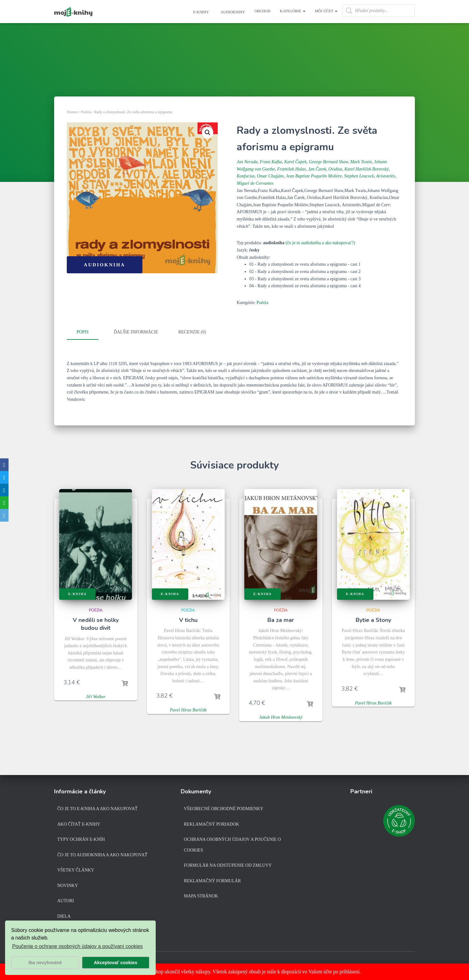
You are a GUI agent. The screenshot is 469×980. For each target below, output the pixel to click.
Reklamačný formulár (212, 881)
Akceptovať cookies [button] (116, 963)
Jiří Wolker (96, 695)
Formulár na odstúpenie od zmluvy (228, 865)
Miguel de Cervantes (255, 183)
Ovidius (335, 169)
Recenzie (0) (192, 332)
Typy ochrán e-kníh (81, 839)
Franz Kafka (271, 162)
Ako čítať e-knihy (79, 824)
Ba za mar (281, 619)
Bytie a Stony (373, 619)
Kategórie (293, 11)
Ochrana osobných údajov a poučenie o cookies (232, 844)
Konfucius (246, 176)
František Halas (292, 169)
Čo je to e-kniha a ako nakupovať (97, 808)
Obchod (263, 11)
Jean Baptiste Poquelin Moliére (314, 176)
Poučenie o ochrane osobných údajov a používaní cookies (77, 946)
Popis (83, 332)
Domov (72, 112)
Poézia (86, 112)
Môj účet (326, 11)
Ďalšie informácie (136, 332)
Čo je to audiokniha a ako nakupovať (102, 855)
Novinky (68, 885)
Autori (66, 901)
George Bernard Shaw (328, 162)
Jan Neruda (247, 162)
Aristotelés (386, 176)
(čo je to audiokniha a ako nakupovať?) (320, 243)
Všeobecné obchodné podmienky (224, 808)
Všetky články (76, 870)
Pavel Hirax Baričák (188, 709)
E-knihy (200, 12)
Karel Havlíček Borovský (366, 169)
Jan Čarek (317, 169)
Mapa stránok (201, 896)
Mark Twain (361, 162)
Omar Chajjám (270, 176)
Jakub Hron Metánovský (281, 716)
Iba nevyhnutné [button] (45, 963)
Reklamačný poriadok (212, 824)
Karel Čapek (295, 162)
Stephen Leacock (359, 176)
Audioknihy (232, 12)
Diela (64, 916)
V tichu (188, 619)
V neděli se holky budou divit (96, 623)
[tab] (87, 332)
